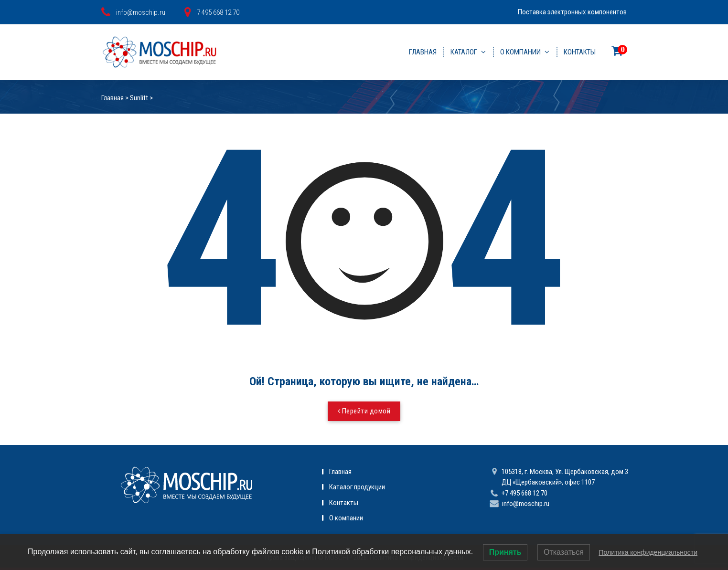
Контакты (580, 52)
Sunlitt (139, 98)
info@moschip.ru (526, 504)
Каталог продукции (357, 487)
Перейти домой (364, 411)
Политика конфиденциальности (648, 552)
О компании (520, 52)
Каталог (464, 52)
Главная (423, 52)
